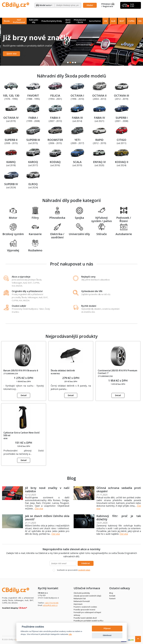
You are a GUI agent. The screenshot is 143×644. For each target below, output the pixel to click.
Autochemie (95, 21)
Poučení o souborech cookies (85, 607)
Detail (24, 395)
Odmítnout (107, 635)
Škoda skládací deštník (63, 370)
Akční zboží (68, 21)
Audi (113, 21)
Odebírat (86, 563)
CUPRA (131, 21)
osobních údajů (84, 570)
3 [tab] (73, 63)
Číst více (39, 509)
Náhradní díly (34, 21)
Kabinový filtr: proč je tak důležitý (119, 518)
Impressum (78, 604)
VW (106, 21)
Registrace (108, 6)
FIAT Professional (19, 21)
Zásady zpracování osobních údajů (87, 596)
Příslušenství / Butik (80, 21)
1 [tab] (68, 63)
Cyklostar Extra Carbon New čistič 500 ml (22, 434)
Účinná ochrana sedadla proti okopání (119, 490)
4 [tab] (75, 63)
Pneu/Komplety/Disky (52, 21)
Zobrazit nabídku (14, 54)
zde (70, 634)
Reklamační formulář (82, 601)
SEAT (122, 21)
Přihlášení (108, 4)
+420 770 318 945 (52, 603)
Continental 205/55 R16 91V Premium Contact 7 (118, 372)
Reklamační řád (80, 599)
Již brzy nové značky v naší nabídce (47, 490)
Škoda (7, 21)
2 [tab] (70, 63)
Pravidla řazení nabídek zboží (85, 618)
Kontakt (112, 596)
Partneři (112, 599)
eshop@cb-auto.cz (50, 605)
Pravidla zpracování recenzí (84, 610)
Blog (111, 593)
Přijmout (107, 628)
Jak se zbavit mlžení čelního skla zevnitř (47, 518)
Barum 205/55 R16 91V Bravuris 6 (21, 370)
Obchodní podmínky (82, 593)
